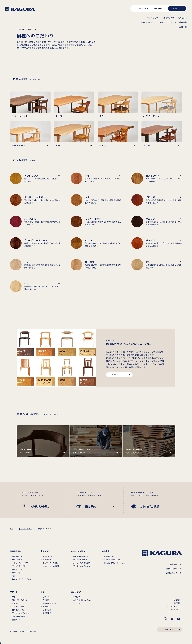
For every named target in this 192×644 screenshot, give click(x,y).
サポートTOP (17, 597)
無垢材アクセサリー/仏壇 (22, 579)
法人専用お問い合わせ (20, 616)
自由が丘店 (47, 610)
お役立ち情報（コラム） (83, 600)
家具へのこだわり (49, 556)
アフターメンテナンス (82, 566)
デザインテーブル (19, 566)
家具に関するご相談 (20, 600)
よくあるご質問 (18, 607)
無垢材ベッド (17, 573)
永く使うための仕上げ (82, 563)
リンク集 (77, 603)
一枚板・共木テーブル (20, 563)
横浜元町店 (47, 613)
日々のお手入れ (18, 610)
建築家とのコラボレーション (115, 563)
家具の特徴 (47, 560)
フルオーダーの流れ (50, 563)
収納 (14, 576)
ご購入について (18, 603)
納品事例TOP (109, 556)
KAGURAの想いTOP (81, 556)
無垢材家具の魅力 (80, 560)
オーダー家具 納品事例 (112, 560)
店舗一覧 (46, 597)
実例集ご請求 (17, 620)
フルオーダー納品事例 (51, 566)
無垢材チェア (17, 560)
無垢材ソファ (17, 569)
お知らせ (77, 597)
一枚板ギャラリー (49, 603)
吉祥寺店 (46, 607)
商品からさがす (18, 556)
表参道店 (46, 600)
